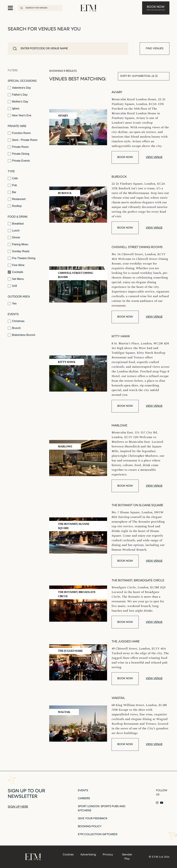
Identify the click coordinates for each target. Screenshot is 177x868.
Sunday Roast (19, 251)
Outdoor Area (19, 297)
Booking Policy (90, 827)
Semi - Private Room (23, 140)
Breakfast (16, 224)
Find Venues (155, 49)
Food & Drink (18, 217)
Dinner (14, 238)
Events (13, 314)
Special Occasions (22, 81)
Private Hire (17, 126)
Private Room (18, 147)
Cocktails (16, 272)
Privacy (108, 855)
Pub (12, 185)
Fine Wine (16, 265)
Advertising (88, 855)
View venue (154, 157)
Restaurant (17, 199)
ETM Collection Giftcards (98, 834)
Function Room (19, 133)
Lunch (14, 231)
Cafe (13, 178)
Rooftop (15, 206)
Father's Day (18, 95)
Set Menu (16, 279)
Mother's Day (18, 102)
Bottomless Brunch (21, 335)
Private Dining (19, 154)
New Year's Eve (20, 115)
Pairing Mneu (18, 244)
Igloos (14, 109)
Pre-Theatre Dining (22, 258)
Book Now (156, 8)
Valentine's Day (19, 88)
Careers (84, 799)
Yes (12, 304)
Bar (12, 192)
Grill (12, 286)
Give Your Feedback (93, 819)
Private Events (19, 161)
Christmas (16, 321)
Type (11, 171)
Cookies (68, 855)
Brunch (14, 328)
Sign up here (18, 807)
